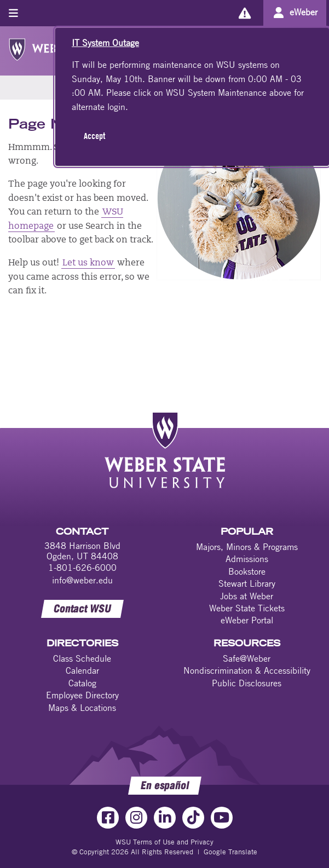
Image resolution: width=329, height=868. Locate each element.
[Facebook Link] (108, 818)
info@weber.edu (82, 580)
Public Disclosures (247, 683)
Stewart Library (247, 583)
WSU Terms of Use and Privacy (164, 842)
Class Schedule (82, 658)
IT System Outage (105, 43)
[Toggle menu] (13, 13)
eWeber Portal (247, 620)
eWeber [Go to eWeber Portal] (304, 12)
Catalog (82, 683)
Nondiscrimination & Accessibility (247, 670)
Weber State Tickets (247, 608)
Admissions (247, 559)
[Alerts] (244, 13)
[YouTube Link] (222, 818)
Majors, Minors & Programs (247, 547)
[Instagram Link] (136, 818)
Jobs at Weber (247, 596)
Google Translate (230, 852)
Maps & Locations (82, 708)
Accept (94, 136)
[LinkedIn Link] (165, 818)
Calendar (82, 670)
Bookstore (247, 571)
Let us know (88, 263)
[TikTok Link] (193, 818)
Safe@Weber (247, 658)
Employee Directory (82, 695)
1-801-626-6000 (82, 568)
